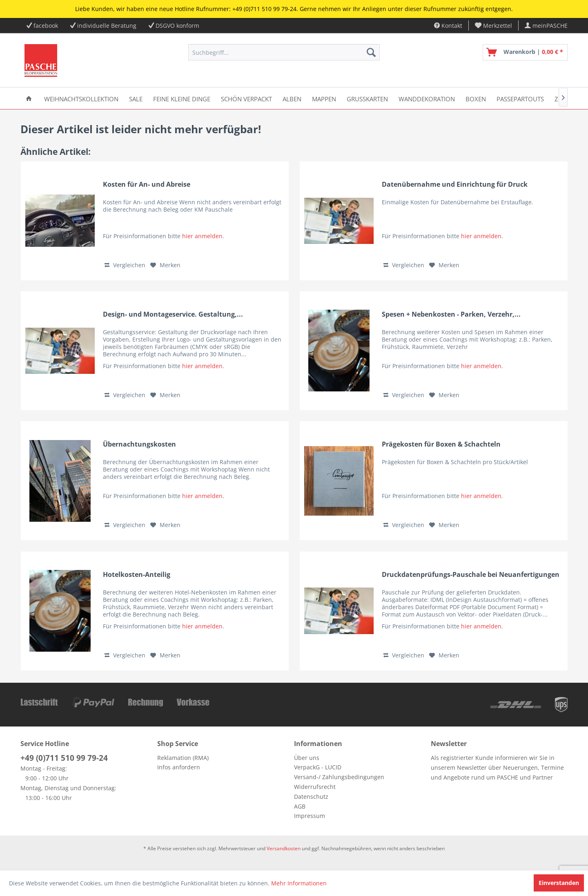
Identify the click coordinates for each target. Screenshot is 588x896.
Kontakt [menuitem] (448, 26)
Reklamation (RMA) (183, 758)
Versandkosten (284, 848)
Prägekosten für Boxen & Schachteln (441, 444)
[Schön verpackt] (246, 98)
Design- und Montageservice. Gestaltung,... (173, 314)
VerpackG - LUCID (318, 767)
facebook (46, 26)
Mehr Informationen (299, 883)
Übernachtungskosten (139, 444)
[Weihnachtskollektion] (81, 98)
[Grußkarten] (367, 98)
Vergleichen (125, 265)
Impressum (310, 816)
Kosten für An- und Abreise (147, 184)
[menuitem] (494, 26)
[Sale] (136, 98)
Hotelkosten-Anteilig (137, 575)
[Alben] (292, 98)
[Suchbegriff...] (284, 52)
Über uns (307, 758)
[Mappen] (324, 98)
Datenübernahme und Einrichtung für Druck (455, 184)
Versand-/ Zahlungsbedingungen (339, 777)
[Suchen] (371, 52)
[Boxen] (476, 98)
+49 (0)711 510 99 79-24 (64, 758)
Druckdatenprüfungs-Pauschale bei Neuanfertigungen (471, 575)
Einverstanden (559, 883)
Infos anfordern (179, 767)
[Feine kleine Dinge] (182, 98)
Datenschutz (311, 797)
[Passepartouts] (520, 98)
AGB (300, 806)
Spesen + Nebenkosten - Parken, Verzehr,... (451, 314)
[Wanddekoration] (427, 98)
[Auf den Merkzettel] (165, 265)
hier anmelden (202, 236)
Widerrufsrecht (315, 787)
